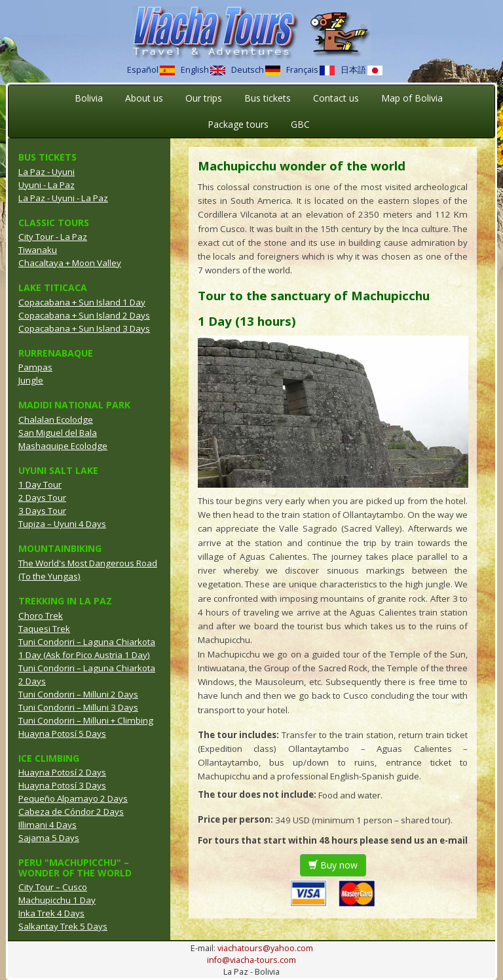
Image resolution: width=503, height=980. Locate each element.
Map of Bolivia (412, 98)
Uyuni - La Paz (47, 185)
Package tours (238, 124)
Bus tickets (268, 98)
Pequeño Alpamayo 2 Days (73, 798)
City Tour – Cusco (53, 887)
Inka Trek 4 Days (51, 913)
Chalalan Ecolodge (56, 420)
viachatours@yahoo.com (265, 948)
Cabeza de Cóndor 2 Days (71, 812)
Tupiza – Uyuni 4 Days (62, 524)
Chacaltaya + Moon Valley (70, 263)
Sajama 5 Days (49, 838)
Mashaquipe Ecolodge (63, 446)
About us (144, 98)
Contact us (336, 98)
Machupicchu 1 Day (57, 900)
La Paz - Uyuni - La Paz (63, 198)
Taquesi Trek (44, 629)
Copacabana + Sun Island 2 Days (84, 315)
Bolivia (89, 98)
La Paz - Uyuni (47, 172)
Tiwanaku (38, 250)
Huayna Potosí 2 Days (62, 772)
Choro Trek (41, 616)
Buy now (333, 865)
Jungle (31, 380)
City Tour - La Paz (53, 237)
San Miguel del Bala (58, 433)
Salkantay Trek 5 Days (63, 926)
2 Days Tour (42, 498)
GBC (300, 124)
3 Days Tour (42, 511)
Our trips (204, 98)
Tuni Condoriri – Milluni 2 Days (78, 694)
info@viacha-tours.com (251, 960)
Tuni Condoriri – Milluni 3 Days (78, 707)
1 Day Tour (40, 484)
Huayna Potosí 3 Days (62, 785)
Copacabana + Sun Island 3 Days (84, 328)
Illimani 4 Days (47, 825)
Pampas (35, 367)
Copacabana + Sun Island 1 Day (82, 302)
